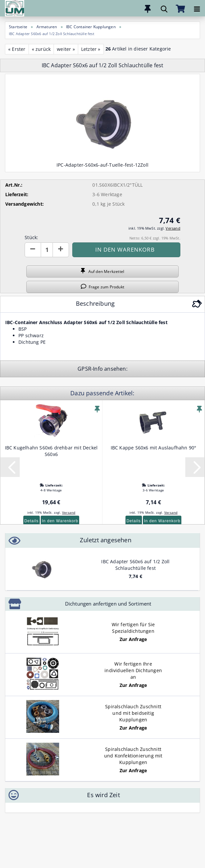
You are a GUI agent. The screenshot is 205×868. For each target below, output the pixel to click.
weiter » (66, 49)
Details (32, 521)
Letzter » (91, 49)
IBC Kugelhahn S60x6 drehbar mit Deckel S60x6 (51, 451)
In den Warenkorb (60, 521)
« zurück (41, 49)
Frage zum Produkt (102, 287)
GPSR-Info (91, 369)
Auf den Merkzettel (102, 271)
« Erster (17, 49)
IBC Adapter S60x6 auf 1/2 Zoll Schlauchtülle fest (135, 565)
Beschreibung (95, 303)
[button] (33, 250)
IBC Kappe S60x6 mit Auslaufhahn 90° (154, 448)
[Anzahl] (47, 250)
